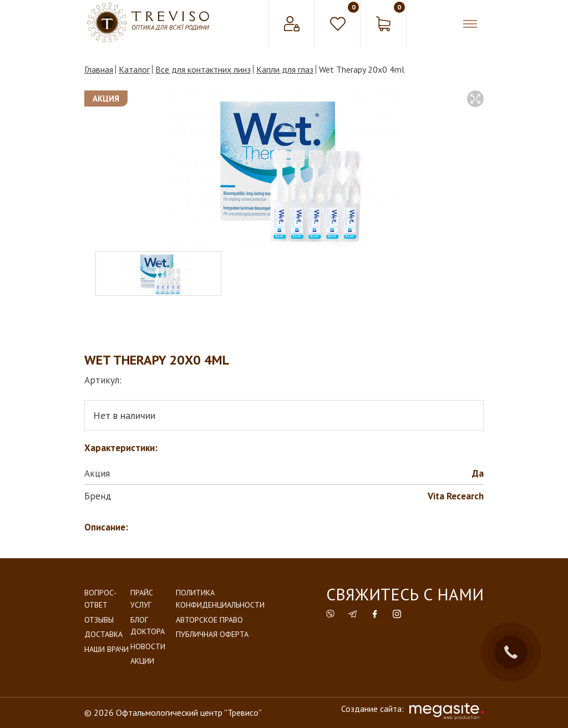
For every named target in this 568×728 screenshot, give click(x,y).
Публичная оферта (212, 634)
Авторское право (209, 620)
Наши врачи (106, 649)
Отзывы (99, 620)
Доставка (103, 634)
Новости (148, 646)
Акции (142, 661)
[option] (284, 168)
